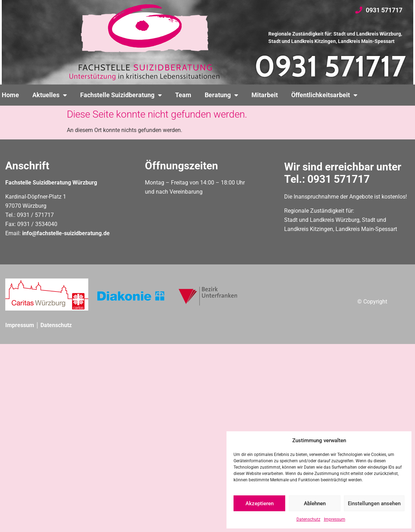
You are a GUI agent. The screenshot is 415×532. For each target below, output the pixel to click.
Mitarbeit (265, 95)
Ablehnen (315, 503)
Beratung (221, 95)
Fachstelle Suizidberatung (121, 95)
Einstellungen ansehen (374, 503)
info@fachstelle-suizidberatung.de (66, 233)
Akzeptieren (260, 503)
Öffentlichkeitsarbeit (324, 95)
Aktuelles (50, 95)
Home (10, 95)
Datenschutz (308, 519)
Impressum (335, 519)
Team (183, 95)
